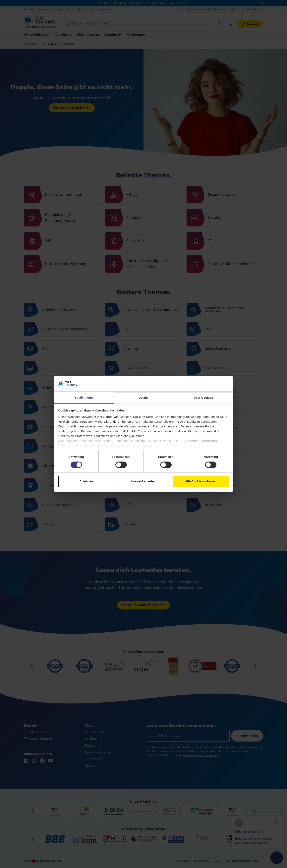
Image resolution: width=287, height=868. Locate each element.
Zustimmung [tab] (84, 397)
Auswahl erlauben (143, 481)
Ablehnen (86, 481)
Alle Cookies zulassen (201, 481)
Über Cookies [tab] (203, 398)
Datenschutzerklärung (201, 441)
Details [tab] (143, 398)
